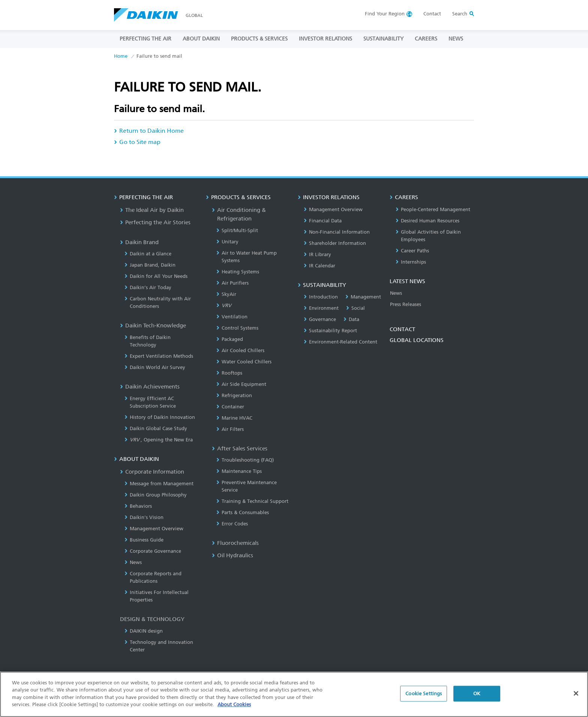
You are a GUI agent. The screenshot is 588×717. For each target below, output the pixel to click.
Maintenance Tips (239, 471)
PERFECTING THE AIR (145, 39)
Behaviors (138, 506)
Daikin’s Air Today (148, 287)
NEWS (456, 39)
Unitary (227, 242)
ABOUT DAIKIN (201, 39)
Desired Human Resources (427, 221)
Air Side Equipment (241, 384)
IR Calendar (319, 266)
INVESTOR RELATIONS (325, 39)
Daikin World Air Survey (155, 367)
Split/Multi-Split (237, 230)
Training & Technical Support (252, 501)
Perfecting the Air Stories (155, 222)
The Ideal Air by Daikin (152, 210)
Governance (320, 319)
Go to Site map (137, 142)
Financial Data (323, 221)
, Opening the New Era (159, 440)
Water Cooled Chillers (244, 362)
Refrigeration (234, 395)
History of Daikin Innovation (160, 417)
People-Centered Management (433, 209)
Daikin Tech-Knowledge (153, 325)
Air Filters (230, 429)
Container (230, 407)
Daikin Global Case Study (156, 428)
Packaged (230, 339)
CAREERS (426, 39)
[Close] (576, 697)
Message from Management (159, 484)
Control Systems (237, 328)
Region (385, 14)
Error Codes (232, 524)
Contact (432, 14)
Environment (321, 308)
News (133, 562)
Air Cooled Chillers (240, 350)
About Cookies (234, 708)
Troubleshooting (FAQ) (245, 460)
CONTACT (402, 329)
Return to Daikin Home (149, 131)
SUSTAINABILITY (383, 39)
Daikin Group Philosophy (156, 495)
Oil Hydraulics (232, 555)
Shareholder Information (335, 243)
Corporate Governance (153, 551)
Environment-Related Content (340, 342)
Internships (411, 262)
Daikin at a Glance (148, 254)
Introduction (321, 297)
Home (121, 56)
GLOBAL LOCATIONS (417, 340)
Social (355, 308)
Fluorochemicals (235, 543)
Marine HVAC (234, 418)
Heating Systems (238, 272)
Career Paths (412, 251)
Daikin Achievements (150, 387)
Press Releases (406, 304)
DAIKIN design (144, 631)
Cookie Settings (424, 697)
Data (351, 319)
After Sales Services (240, 448)
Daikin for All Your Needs (156, 276)
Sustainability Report (330, 331)
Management (363, 297)
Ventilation (232, 317)
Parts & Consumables (243, 512)
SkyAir (226, 294)
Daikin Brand (139, 242)
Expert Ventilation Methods (159, 356)
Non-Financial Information (337, 232)
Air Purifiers (232, 283)
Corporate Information (152, 472)
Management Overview (154, 529)
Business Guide (144, 540)
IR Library (317, 254)
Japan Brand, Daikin (150, 265)
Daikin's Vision (144, 517)
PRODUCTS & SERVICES (259, 39)
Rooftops (229, 373)
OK (477, 697)
